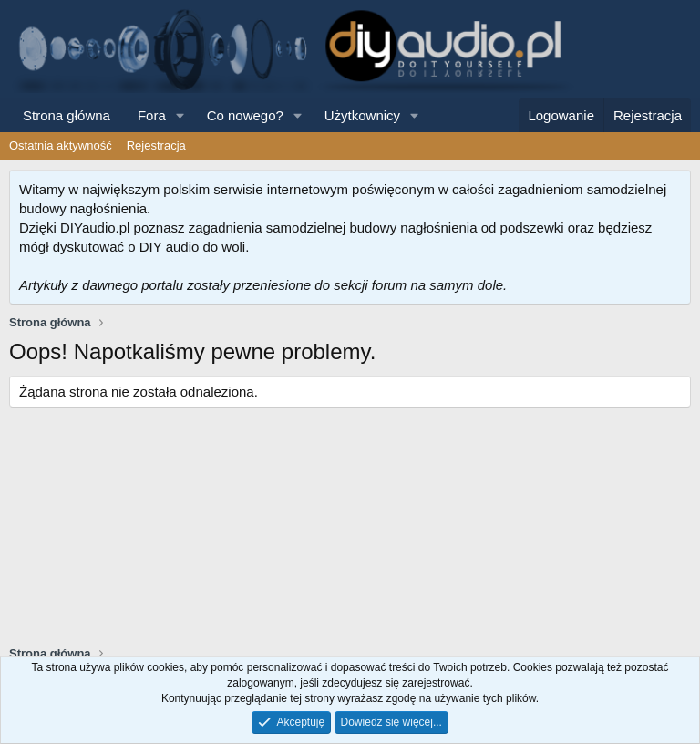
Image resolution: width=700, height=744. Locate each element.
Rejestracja (156, 145)
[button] (180, 115)
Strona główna (67, 115)
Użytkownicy (362, 115)
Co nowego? (245, 115)
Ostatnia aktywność (61, 145)
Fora (152, 115)
